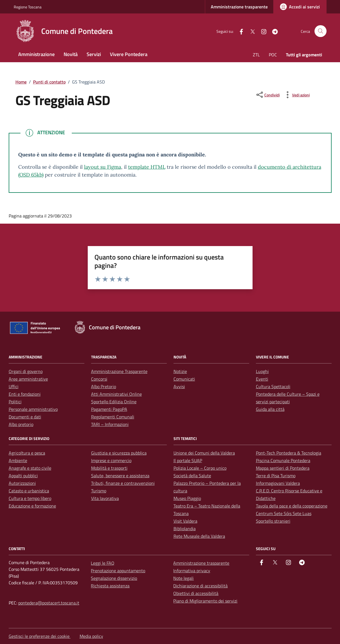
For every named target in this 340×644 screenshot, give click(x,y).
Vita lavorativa (105, 498)
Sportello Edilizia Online (114, 402)
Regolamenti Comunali (113, 417)
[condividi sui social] (268, 95)
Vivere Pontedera (129, 54)
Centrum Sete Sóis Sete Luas (284, 513)
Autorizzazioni (22, 483)
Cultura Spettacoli (273, 386)
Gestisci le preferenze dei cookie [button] (40, 636)
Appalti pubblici (23, 476)
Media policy (91, 636)
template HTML (147, 167)
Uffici (14, 386)
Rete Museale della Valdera (199, 536)
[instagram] (262, 31)
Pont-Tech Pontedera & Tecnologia (289, 453)
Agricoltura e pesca (27, 453)
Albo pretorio (21, 424)
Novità (71, 54)
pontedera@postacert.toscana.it (49, 603)
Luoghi (262, 371)
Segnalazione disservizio (114, 578)
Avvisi (179, 386)
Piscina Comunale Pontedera (283, 460)
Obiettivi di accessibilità (196, 593)
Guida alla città (270, 409)
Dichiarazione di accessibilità (200, 586)
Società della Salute (192, 476)
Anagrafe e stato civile (30, 468)
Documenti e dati (25, 417)
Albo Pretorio (104, 386)
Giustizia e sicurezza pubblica (119, 453)
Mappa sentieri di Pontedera (283, 468)
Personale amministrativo (33, 409)
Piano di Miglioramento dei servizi (205, 601)
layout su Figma (103, 167)
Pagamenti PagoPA (109, 409)
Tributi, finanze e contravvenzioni (123, 483)
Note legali (183, 578)
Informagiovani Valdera (278, 483)
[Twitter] (250, 31)
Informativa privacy (192, 571)
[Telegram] (273, 31)
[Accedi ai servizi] (300, 7)
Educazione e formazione (32, 506)
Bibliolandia (185, 529)
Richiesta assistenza (110, 586)
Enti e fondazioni (25, 394)
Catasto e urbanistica (29, 491)
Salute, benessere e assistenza (120, 476)
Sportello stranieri (273, 521)
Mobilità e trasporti (109, 468)
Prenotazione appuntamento (118, 571)
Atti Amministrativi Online (116, 394)
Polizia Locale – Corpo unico (200, 468)
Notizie (180, 371)
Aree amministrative (28, 379)
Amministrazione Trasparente (119, 371)
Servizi (94, 54)
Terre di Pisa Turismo (276, 476)
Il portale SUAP (188, 460)
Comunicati (184, 379)
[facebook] (239, 31)
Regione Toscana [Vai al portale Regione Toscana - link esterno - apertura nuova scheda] (28, 7)
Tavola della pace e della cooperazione (292, 506)
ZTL (256, 55)
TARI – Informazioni (110, 424)
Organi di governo (26, 371)
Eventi (262, 379)
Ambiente (18, 460)
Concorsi (99, 379)
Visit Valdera (185, 521)
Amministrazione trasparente (239, 7)
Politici (15, 402)
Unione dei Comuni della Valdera (204, 453)
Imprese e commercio (111, 460)
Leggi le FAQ (103, 563)
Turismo (99, 491)
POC (273, 55)
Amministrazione (36, 54)
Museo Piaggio (187, 498)
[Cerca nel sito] (321, 31)
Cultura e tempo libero (30, 498)
